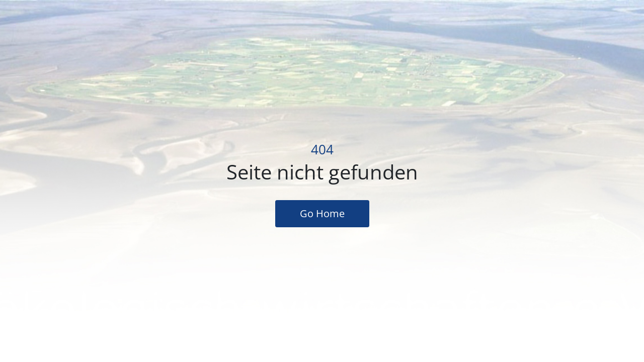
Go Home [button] (322, 213)
